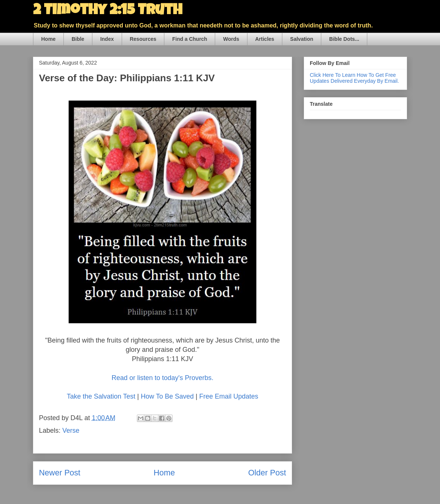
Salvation (302, 39)
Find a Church (190, 39)
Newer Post (60, 473)
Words (231, 39)
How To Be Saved (167, 396)
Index (107, 39)
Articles (265, 39)
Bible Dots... (344, 39)
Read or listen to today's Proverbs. (163, 378)
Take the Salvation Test (101, 396)
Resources (143, 39)
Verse (71, 431)
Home (48, 39)
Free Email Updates (229, 396)
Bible (78, 39)
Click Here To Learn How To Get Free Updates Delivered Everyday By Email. (354, 78)
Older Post (267, 473)
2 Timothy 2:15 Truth (108, 11)
